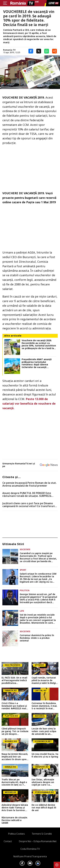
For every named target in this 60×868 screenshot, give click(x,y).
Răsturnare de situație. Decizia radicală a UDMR (15, 820)
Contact (8, 841)
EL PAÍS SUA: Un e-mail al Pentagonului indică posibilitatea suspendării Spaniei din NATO (15, 680)
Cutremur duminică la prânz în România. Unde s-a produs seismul (37, 638)
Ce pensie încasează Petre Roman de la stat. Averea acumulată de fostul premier (29, 484)
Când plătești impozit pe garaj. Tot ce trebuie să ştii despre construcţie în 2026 (15, 731)
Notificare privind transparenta (30, 856)
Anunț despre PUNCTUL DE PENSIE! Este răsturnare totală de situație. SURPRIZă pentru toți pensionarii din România (27, 495)
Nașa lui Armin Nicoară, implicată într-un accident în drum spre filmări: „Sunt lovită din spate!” (15, 757)
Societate (25, 549)
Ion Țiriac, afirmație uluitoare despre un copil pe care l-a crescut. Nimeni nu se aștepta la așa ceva (44, 782)
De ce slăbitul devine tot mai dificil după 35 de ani (44, 808)
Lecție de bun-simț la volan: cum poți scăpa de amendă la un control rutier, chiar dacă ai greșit (44, 731)
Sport (23, 570)
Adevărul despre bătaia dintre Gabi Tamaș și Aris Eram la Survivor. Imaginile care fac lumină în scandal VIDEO (15, 808)
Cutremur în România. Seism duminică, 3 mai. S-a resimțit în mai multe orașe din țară (44, 706)
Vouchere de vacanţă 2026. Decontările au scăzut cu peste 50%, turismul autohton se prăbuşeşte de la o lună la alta (39, 344)
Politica (25, 590)
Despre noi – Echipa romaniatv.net (38, 841)
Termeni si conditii (42, 834)
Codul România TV (30, 849)
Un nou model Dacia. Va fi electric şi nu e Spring (45, 755)
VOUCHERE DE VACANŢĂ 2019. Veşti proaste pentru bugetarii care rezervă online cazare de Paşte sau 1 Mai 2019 (29, 198)
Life (22, 611)
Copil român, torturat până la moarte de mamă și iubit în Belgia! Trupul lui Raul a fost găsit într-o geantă (45, 680)
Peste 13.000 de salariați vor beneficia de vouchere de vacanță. (29, 403)
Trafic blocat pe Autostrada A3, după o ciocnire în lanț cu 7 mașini (14, 782)
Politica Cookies (16, 834)
